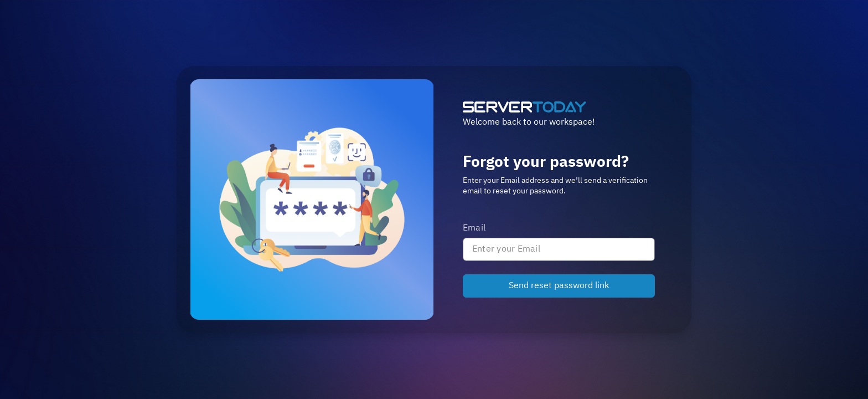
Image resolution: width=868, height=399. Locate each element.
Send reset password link (559, 286)
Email (474, 228)
